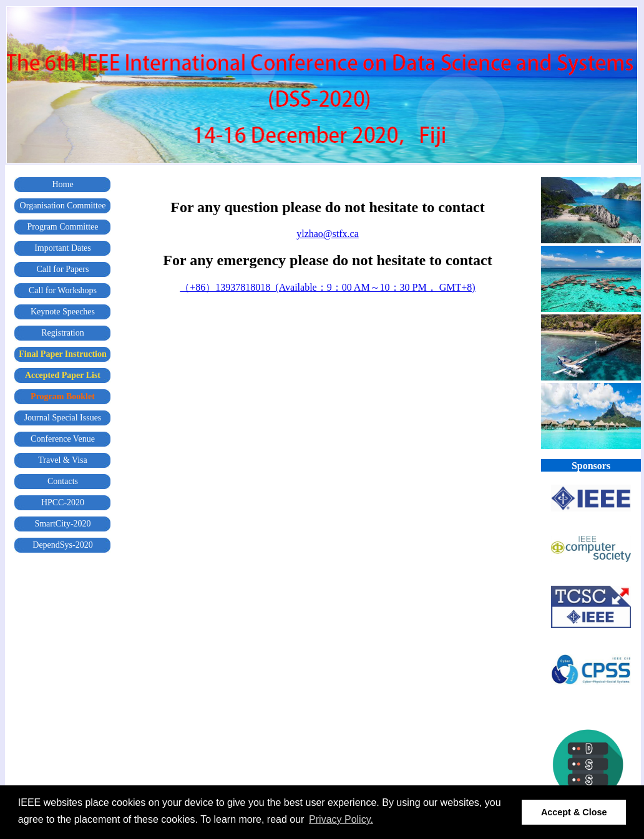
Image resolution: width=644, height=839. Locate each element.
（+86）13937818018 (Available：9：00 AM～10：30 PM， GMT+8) (327, 287)
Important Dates (63, 248)
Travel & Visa (63, 460)
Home (62, 184)
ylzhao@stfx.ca (328, 234)
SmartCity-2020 (62, 524)
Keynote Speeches (63, 312)
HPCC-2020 (63, 502)
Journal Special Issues (63, 418)
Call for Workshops (63, 290)
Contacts (63, 481)
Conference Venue (63, 439)
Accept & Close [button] (574, 812)
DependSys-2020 (62, 545)
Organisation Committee (63, 206)
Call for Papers (63, 269)
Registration (62, 333)
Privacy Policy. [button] (341, 819)
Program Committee (63, 227)
